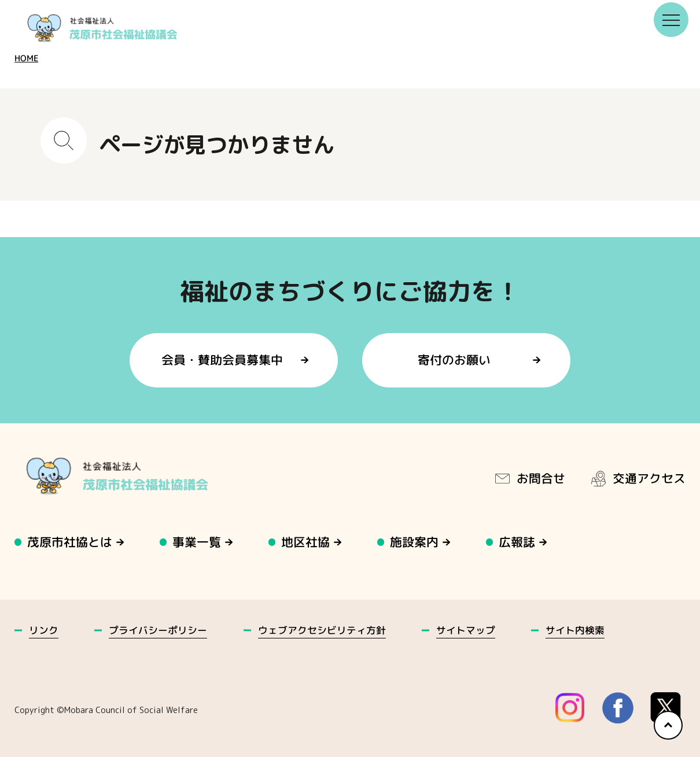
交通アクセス (638, 478)
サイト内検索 (575, 630)
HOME (26, 58)
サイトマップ (466, 630)
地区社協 (306, 542)
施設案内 (415, 542)
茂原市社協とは (70, 542)
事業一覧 (197, 542)
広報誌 (517, 542)
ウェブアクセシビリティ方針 (322, 630)
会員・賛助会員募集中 (222, 360)
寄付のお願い (455, 360)
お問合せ (529, 478)
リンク (44, 630)
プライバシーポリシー (158, 630)
